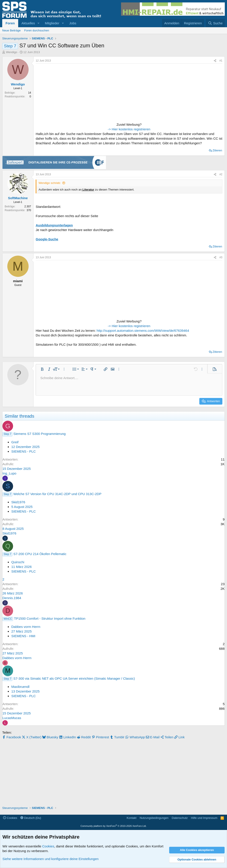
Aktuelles (28, 23)
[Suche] (215, 23)
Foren (10, 23)
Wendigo (12, 52)
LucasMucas (12, 718)
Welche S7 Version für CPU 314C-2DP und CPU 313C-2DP (57, 494)
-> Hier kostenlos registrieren (129, 129)
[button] (38, 23)
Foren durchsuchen (37, 30)
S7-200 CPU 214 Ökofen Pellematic (40, 554)
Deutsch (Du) (31, 818)
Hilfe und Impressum (204, 818)
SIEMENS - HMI (23, 636)
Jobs (73, 23)
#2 (221, 174)
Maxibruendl (20, 687)
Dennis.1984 (12, 598)
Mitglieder (52, 23)
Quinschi (18, 562)
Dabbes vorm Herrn (26, 627)
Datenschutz (180, 818)
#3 (221, 257)
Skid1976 (18, 502)
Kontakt (131, 818)
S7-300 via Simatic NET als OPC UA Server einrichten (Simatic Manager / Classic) (74, 678)
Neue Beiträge (11, 30)
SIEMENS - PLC (23, 451)
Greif (15, 442)
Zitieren (217, 150)
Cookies (10, 818)
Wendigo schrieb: (50, 183)
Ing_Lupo (9, 473)
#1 (221, 61)
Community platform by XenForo (113, 826)
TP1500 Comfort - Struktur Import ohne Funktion (50, 618)
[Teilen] (215, 61)
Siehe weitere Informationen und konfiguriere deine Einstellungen (51, 859)
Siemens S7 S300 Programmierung (39, 434)
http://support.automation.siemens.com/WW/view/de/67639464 (143, 331)
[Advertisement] (63, 93)
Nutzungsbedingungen (154, 818)
